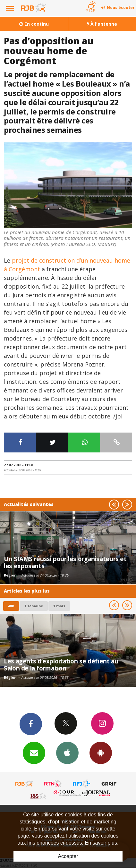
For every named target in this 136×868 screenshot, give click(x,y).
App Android (101, 753)
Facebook (31, 724)
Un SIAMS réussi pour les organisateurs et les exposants (65, 562)
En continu (34, 24)
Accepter (68, 856)
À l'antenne (102, 24)
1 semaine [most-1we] (34, 606)
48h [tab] (11, 606)
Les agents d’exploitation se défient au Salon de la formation (61, 665)
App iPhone (67, 753)
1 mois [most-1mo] (59, 606)
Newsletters (34, 753)
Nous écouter (121, 8)
